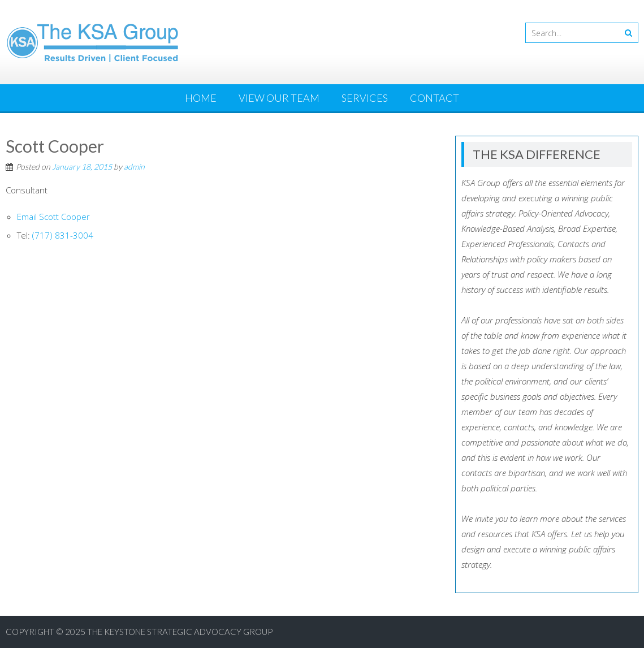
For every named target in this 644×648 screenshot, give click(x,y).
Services (365, 98)
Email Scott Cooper (53, 217)
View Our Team (279, 98)
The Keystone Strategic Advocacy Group (180, 632)
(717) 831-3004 (63, 235)
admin (134, 167)
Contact (435, 98)
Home (201, 98)
